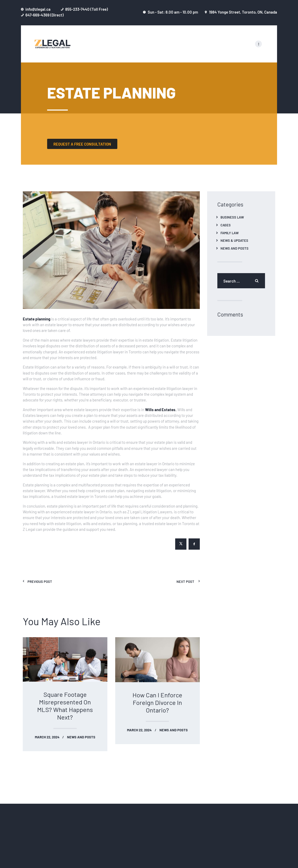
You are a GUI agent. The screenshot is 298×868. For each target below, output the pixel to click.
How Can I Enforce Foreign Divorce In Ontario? (157, 702)
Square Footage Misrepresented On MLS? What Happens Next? (65, 706)
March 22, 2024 (47, 737)
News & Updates (234, 240)
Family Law (230, 233)
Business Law (232, 217)
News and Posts (81, 737)
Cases (226, 225)
